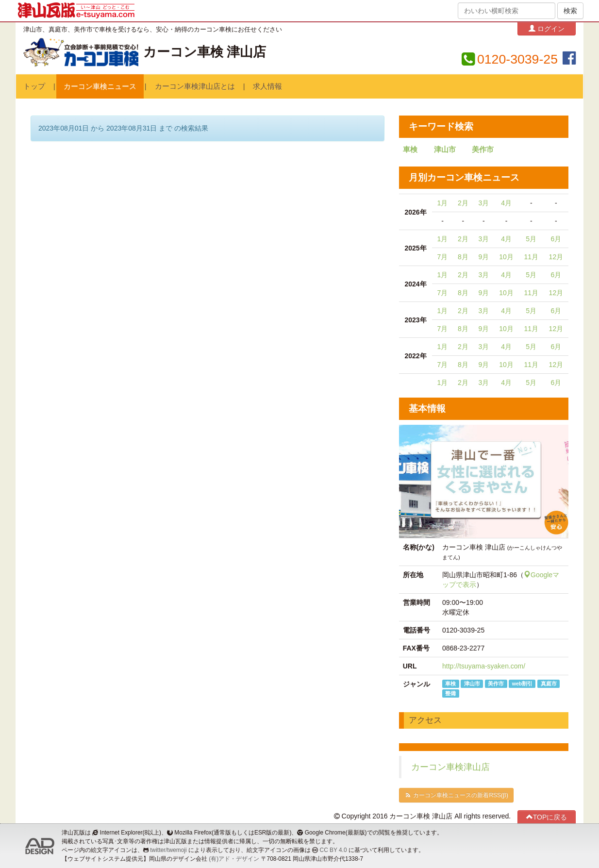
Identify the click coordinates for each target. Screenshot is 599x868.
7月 (443, 257)
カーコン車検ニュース (100, 86)
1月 (443, 203)
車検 (410, 150)
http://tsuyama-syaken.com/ (484, 666)
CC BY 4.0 (333, 850)
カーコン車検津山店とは (195, 86)
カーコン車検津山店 (450, 767)
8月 (463, 257)
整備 (450, 693)
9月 (483, 257)
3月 (483, 203)
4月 (506, 203)
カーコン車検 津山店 (205, 52)
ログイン (547, 28)
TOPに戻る (547, 817)
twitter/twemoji (168, 850)
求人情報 (267, 86)
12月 (556, 257)
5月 (531, 239)
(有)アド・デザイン (234, 859)
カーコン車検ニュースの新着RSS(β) (456, 795)
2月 (463, 203)
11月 (531, 257)
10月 (506, 257)
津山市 (445, 150)
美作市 (483, 150)
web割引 (522, 684)
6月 (556, 239)
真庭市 (549, 684)
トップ (34, 86)
